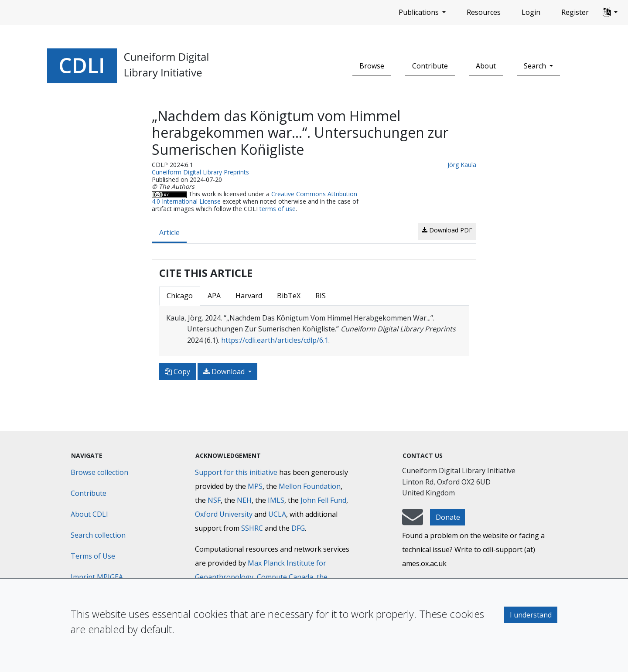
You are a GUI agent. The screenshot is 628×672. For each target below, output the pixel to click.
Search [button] (536, 66)
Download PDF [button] (447, 230)
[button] (610, 13)
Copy (177, 372)
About (486, 66)
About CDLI (89, 514)
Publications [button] (420, 12)
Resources (484, 12)
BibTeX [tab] (289, 296)
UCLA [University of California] (277, 514)
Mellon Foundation (310, 486)
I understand (531, 615)
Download (225, 372)
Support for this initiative (236, 472)
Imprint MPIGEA (97, 577)
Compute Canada (285, 577)
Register (575, 12)
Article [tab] (169, 232)
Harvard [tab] (249, 296)
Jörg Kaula (462, 165)
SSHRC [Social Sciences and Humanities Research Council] (252, 528)
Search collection (98, 535)
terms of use (278, 209)
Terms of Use (93, 556)
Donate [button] (448, 517)
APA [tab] (214, 296)
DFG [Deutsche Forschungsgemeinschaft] (298, 528)
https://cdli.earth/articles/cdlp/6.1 (275, 340)
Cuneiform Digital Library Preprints (200, 172)
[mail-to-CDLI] (413, 521)
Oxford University (224, 514)
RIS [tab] (321, 296)
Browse (372, 66)
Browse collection (99, 472)
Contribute (430, 66)
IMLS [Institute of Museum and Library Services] (276, 500)
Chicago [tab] (180, 296)
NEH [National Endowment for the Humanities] (244, 500)
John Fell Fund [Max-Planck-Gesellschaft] (323, 500)
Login (531, 12)
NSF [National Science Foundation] (214, 500)
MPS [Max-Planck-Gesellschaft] (255, 486)
